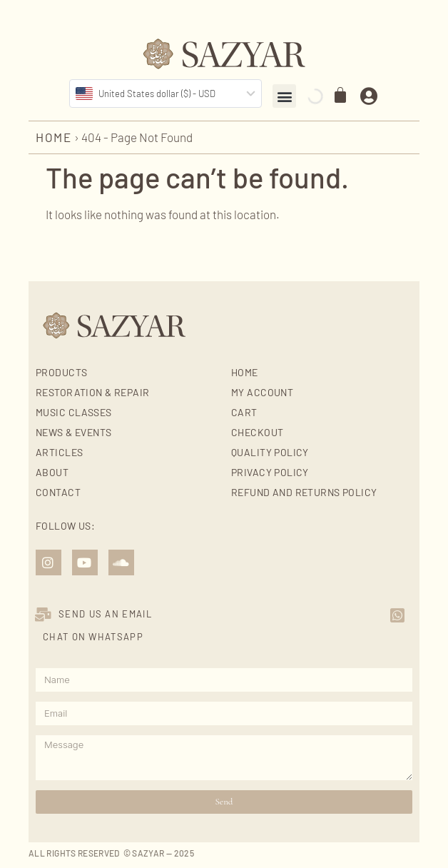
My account (262, 392)
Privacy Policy (270, 472)
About (52, 472)
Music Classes (73, 412)
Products (61, 372)
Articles (59, 452)
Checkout (257, 432)
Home (54, 137)
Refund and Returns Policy (304, 492)
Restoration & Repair (92, 392)
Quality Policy (270, 452)
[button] (284, 96)
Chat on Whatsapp (93, 637)
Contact (58, 492)
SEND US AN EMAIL (105, 614)
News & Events (73, 432)
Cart (244, 412)
